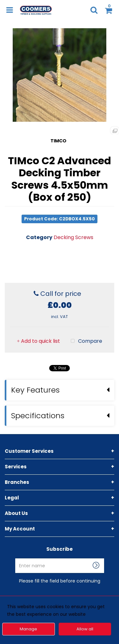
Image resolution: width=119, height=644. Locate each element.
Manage (28, 629)
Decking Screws (73, 237)
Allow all (85, 629)
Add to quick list (38, 341)
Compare (85, 341)
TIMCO (58, 141)
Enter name (61, 558)
